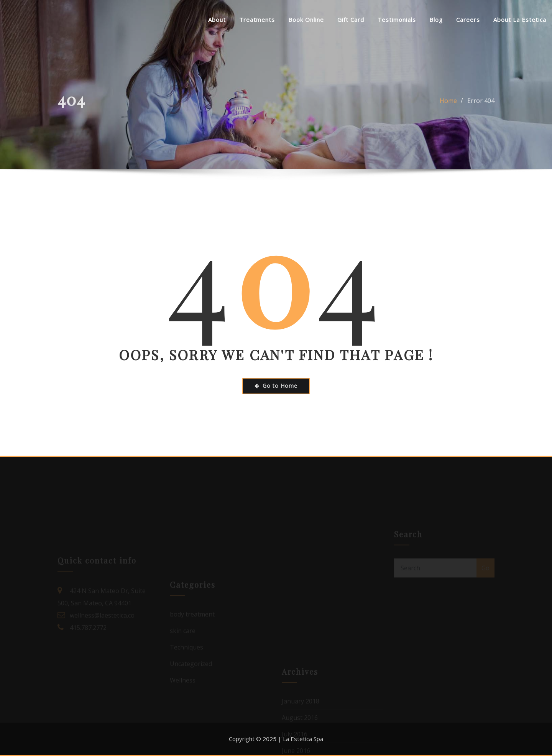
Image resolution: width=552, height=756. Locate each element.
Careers (468, 20)
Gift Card (351, 20)
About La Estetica (520, 20)
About (217, 20)
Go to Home (276, 386)
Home (448, 104)
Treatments (257, 20)
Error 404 (481, 104)
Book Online (306, 20)
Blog (436, 20)
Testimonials (397, 20)
